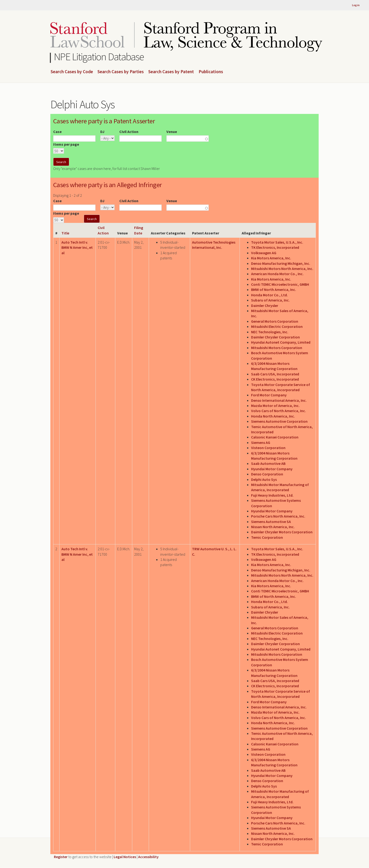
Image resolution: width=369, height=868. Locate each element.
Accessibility (148, 857)
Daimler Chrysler (265, 305)
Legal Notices (125, 857)
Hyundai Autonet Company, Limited (281, 342)
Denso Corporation (267, 474)
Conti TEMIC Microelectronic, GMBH (280, 284)
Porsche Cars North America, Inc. (278, 516)
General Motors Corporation (275, 321)
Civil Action (129, 132)
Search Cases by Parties (121, 72)
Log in (356, 5)
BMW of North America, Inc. (274, 289)
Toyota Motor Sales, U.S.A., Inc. (277, 242)
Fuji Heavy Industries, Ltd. (272, 495)
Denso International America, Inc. (279, 400)
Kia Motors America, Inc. (271, 258)
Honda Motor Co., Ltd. (269, 295)
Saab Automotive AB (268, 463)
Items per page (66, 144)
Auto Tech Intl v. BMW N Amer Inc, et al (77, 247)
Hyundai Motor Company (272, 469)
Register (61, 857)
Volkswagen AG (264, 253)
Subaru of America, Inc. (270, 300)
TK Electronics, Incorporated (275, 247)
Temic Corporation (267, 537)
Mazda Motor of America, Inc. (275, 406)
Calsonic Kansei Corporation (275, 437)
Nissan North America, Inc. (273, 527)
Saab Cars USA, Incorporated (275, 374)
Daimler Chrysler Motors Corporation (282, 532)
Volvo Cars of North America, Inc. (279, 411)
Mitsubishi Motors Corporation (277, 348)
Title (65, 233)
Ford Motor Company (269, 395)
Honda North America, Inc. (273, 416)
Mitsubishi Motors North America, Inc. (282, 269)
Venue (172, 132)
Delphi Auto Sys (264, 479)
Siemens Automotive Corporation (279, 421)
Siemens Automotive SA (271, 522)
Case (57, 132)
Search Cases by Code (72, 72)
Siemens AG (261, 442)
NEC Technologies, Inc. (270, 332)
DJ (102, 132)
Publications (211, 72)
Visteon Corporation (268, 448)
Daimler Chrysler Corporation (275, 337)
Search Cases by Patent (171, 72)
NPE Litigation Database (99, 57)
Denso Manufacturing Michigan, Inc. (281, 263)
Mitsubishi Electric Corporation (277, 326)
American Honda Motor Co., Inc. (277, 274)
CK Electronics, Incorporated (275, 379)
